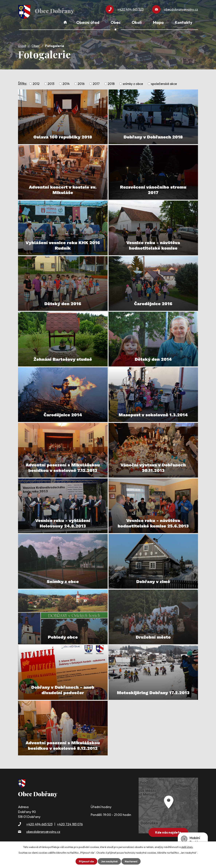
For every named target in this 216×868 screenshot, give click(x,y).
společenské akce (164, 83)
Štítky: (22, 82)
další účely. (187, 847)
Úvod (22, 45)
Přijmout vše (86, 861)
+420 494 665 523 (39, 823)
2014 (66, 83)
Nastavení (131, 861)
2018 (111, 83)
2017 (96, 83)
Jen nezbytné (109, 861)
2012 (36, 83)
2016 (81, 83)
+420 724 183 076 (70, 823)
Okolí (137, 22)
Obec (36, 45)
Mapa (158, 22)
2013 (51, 83)
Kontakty (184, 22)
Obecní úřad (88, 22)
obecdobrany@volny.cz (43, 831)
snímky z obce (133, 83)
